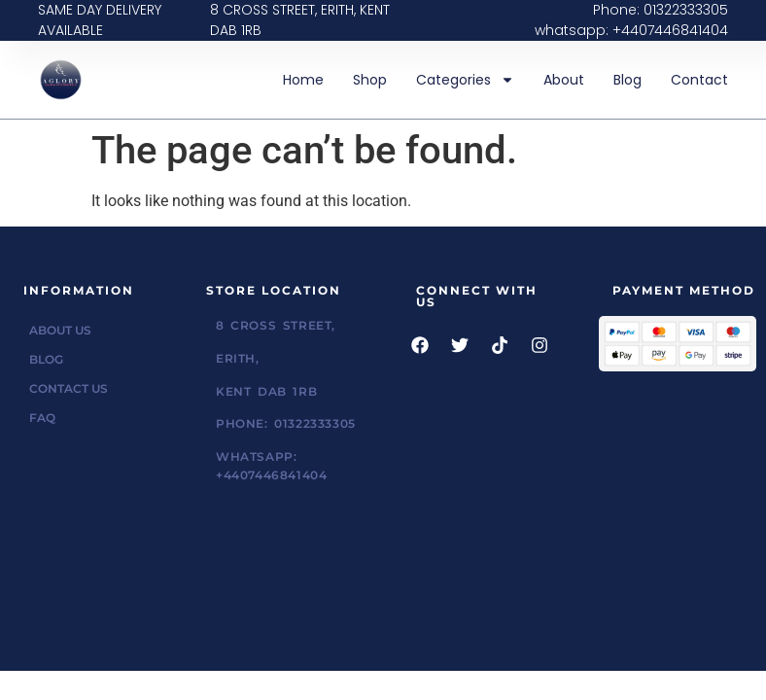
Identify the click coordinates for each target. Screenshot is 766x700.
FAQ (42, 418)
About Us (60, 330)
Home (303, 80)
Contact (699, 80)
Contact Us (69, 388)
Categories (465, 80)
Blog (627, 80)
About (564, 80)
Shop (370, 80)
